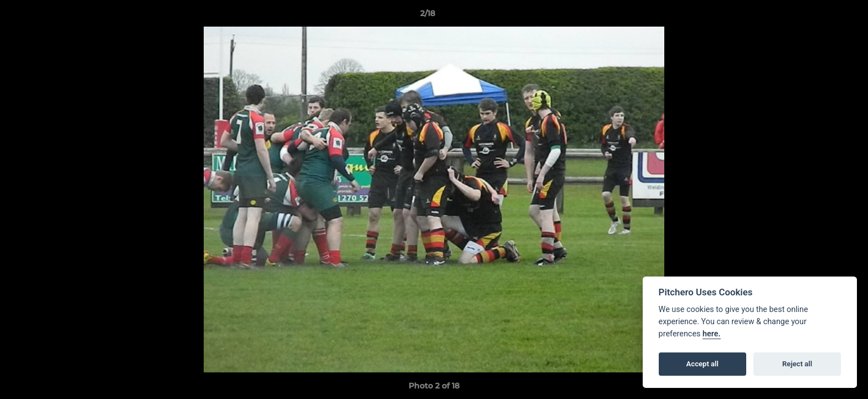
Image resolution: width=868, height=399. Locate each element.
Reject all (797, 364)
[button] (821, 16)
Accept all (702, 364)
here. (712, 334)
